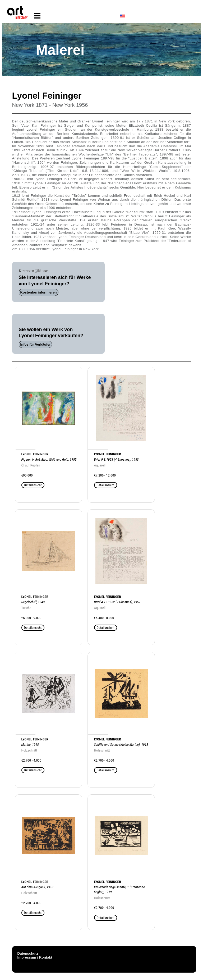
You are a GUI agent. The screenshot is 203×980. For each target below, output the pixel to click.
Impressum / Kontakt (35, 957)
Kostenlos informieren (39, 292)
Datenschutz (28, 953)
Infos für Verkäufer (36, 344)
